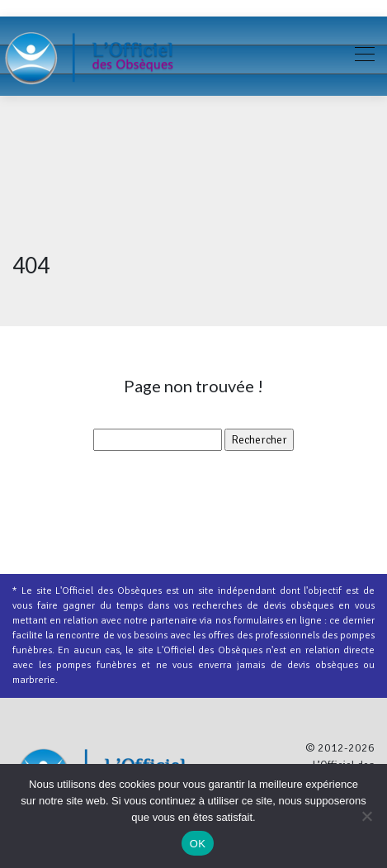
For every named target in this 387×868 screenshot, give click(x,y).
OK (198, 844)
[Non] (366, 816)
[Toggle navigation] (364, 56)
